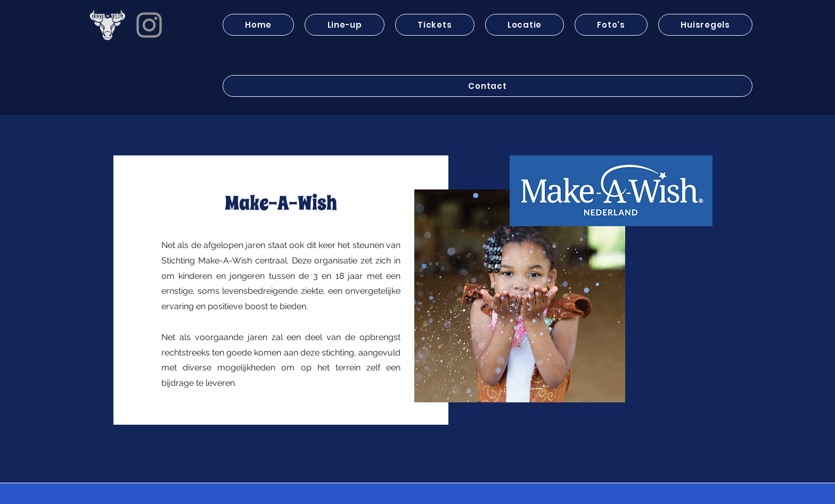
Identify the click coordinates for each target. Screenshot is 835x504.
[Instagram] (149, 25)
